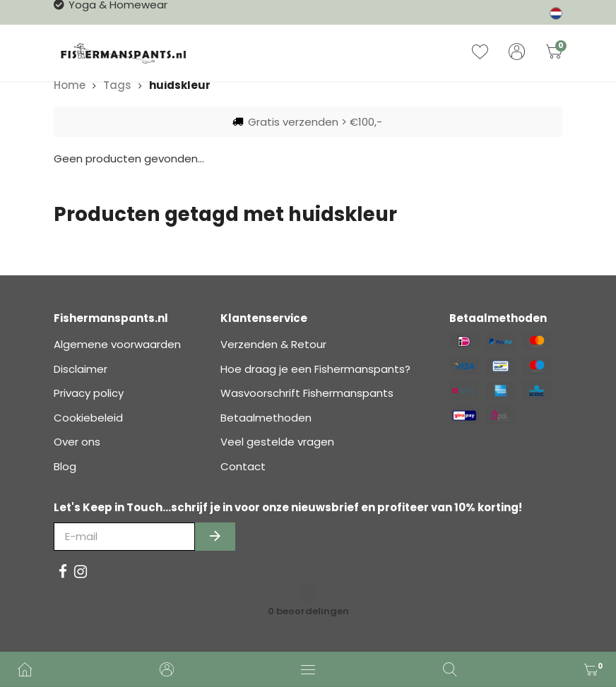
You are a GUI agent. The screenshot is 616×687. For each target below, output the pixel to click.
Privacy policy (89, 393)
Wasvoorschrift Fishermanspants (307, 393)
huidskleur (180, 85)
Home (70, 85)
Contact (243, 466)
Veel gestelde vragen (277, 442)
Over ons (77, 442)
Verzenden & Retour (273, 344)
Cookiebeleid (88, 418)
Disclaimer (81, 369)
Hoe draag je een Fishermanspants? (315, 369)
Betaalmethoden (266, 418)
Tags (117, 85)
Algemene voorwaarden (117, 344)
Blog (65, 466)
